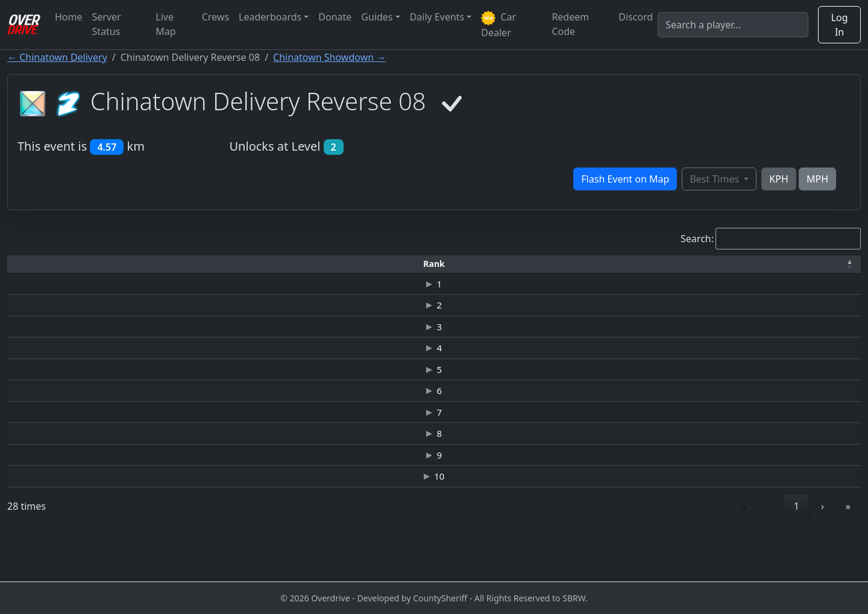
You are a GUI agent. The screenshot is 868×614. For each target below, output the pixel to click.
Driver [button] (131, 264)
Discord (636, 17)
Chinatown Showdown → (329, 57)
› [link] (822, 551)
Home (69, 17)
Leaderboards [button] (270, 17)
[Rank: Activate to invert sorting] (36, 264)
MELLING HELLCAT (363, 415)
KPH (778, 179)
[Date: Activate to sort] (729, 264)
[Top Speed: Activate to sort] (518, 264)
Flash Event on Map (625, 179)
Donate (335, 17)
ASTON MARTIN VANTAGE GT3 (364, 441)
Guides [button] (377, 17)
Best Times (715, 179)
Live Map (165, 24)
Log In (840, 25)
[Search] (733, 25)
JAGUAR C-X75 (363, 286)
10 (36, 519)
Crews (215, 17)
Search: (697, 239)
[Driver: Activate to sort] (131, 264)
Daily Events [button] (437, 17)
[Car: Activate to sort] (363, 264)
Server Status (107, 24)
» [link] (848, 551)
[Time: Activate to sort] (226, 264)
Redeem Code (570, 24)
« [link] (690, 551)
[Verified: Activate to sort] (823, 264)
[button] (36, 264)
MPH (817, 179)
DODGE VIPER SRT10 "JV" (363, 493)
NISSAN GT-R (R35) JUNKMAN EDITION (364, 519)
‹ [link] (716, 551)
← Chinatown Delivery (57, 57)
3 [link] (797, 551)
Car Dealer (498, 25)
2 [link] (769, 551)
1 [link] (742, 551)
